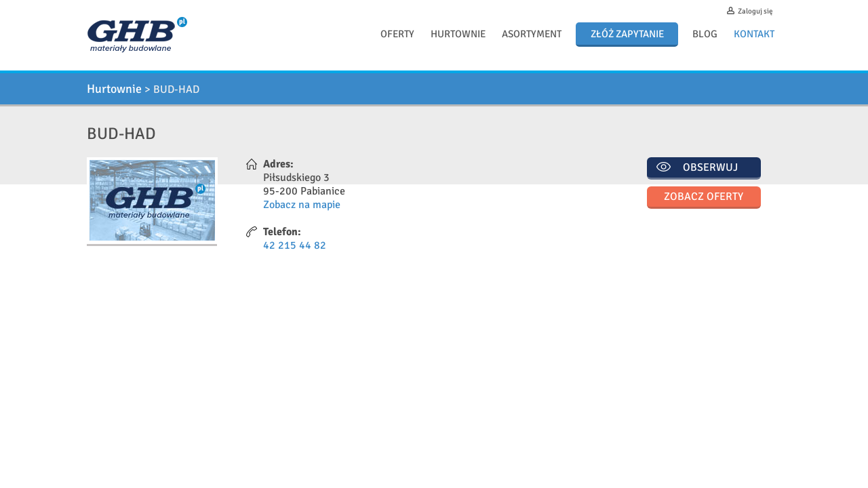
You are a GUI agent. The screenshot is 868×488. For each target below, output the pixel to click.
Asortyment (532, 34)
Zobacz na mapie (302, 205)
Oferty (397, 34)
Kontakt (754, 34)
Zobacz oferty (704, 197)
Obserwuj (710, 167)
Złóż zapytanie (627, 34)
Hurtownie (458, 34)
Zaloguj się (755, 11)
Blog (705, 34)
